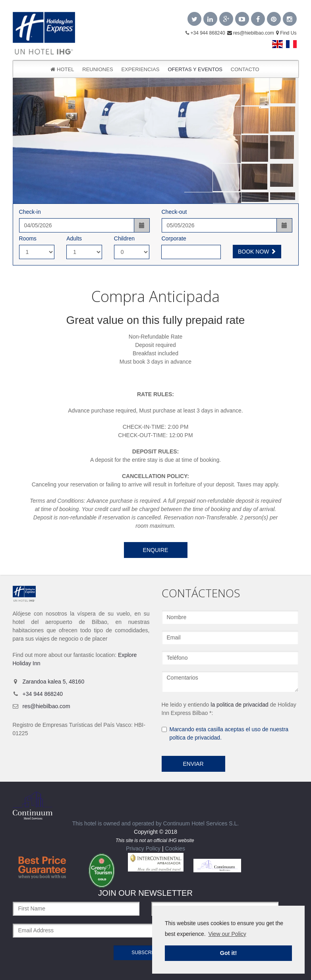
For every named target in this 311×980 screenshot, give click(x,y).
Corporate (174, 238)
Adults (74, 238)
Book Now (257, 252)
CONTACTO (245, 69)
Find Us (286, 33)
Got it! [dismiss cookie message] (228, 953)
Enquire (156, 550)
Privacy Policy (143, 848)
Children (124, 238)
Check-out (174, 212)
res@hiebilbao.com (251, 33)
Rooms (28, 238)
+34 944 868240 (205, 33)
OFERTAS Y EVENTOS (195, 69)
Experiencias (140, 69)
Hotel (62, 69)
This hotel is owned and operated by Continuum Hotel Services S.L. (126, 809)
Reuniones (98, 69)
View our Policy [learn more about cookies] (227, 934)
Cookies (175, 848)
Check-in (30, 212)
